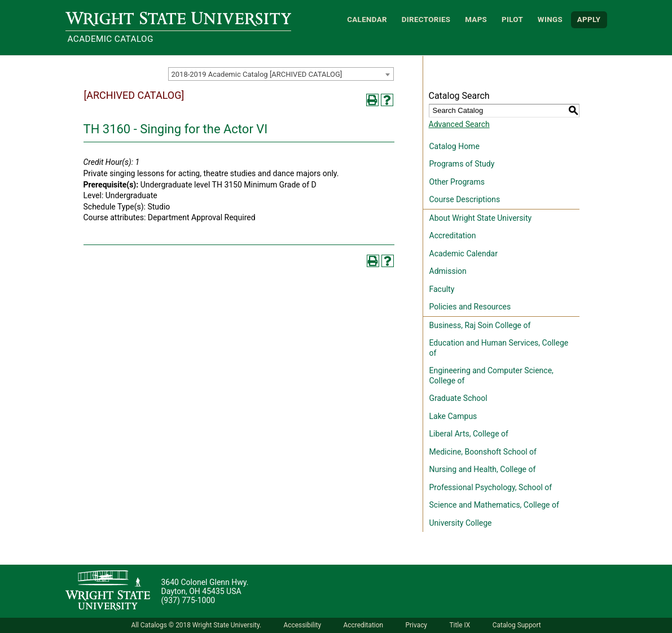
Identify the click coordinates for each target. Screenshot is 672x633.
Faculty (442, 289)
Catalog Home (454, 146)
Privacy (416, 625)
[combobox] (281, 74)
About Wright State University (481, 218)
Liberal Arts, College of (469, 434)
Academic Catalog (111, 39)
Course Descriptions (465, 199)
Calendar (367, 19)
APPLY (589, 19)
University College (461, 523)
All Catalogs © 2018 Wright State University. (196, 625)
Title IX (460, 625)
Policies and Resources (470, 307)
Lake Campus (453, 416)
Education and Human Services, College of (499, 348)
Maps (476, 19)
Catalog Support (517, 625)
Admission (448, 271)
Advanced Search (459, 124)
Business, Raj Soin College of (480, 325)
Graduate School (458, 398)
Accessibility (303, 625)
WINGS (550, 19)
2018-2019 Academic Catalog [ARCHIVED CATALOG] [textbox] (257, 74)
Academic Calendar (464, 254)
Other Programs (457, 182)
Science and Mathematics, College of (494, 505)
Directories (426, 19)
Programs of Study (462, 164)
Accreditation (453, 235)
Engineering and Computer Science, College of (491, 376)
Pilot (512, 19)
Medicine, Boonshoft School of (483, 452)
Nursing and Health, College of (483, 469)
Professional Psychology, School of (491, 487)
